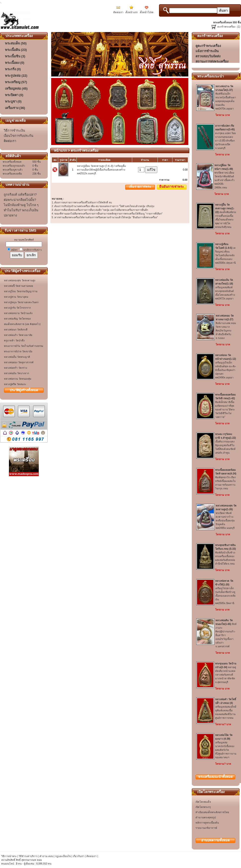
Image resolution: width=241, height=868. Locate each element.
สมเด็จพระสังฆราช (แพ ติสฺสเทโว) (22, 324)
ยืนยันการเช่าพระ (172, 187)
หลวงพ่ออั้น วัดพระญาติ (17, 357)
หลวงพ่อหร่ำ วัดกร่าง (16, 368)
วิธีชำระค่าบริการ (28, 856)
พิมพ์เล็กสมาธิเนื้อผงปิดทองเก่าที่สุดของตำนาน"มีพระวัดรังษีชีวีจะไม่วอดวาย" (225, 406)
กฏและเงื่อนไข (63, 856)
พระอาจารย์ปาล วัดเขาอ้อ (18, 351)
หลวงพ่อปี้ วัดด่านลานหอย (19, 286)
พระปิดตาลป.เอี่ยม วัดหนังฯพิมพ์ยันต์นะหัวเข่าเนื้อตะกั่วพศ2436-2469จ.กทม (224, 176)
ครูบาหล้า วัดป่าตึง (14, 341)
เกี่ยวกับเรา (79, 856)
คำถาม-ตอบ (46, 856)
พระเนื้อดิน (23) (16, 50)
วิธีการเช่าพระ (9, 856)
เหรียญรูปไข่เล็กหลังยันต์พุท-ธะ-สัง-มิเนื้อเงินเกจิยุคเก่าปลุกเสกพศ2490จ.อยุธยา (226, 366)
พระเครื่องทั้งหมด (215, 777)
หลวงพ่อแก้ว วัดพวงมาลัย (18, 335)
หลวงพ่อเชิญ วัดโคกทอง (17, 319)
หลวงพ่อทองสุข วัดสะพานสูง (20, 280)
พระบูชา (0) (13, 101)
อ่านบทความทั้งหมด (215, 840)
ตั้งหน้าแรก (132, 12)
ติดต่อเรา (118, 12)
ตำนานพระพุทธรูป (206, 817)
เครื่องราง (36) (15, 108)
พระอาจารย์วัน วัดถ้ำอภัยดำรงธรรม (24, 346)
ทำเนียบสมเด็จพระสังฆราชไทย (212, 812)
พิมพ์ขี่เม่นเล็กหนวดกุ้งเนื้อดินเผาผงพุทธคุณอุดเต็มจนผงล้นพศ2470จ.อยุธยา (226, 97)
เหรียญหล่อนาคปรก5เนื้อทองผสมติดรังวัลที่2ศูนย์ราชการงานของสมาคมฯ (226, 746)
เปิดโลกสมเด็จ (203, 802)
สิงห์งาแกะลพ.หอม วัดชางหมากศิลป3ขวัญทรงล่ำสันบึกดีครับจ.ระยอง (226, 327)
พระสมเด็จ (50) (16, 43)
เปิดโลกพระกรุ (203, 807)
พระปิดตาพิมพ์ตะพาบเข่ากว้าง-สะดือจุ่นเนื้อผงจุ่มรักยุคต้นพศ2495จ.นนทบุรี (226, 517)
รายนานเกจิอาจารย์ (206, 828)
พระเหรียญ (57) (16, 82)
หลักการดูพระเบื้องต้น (207, 823)
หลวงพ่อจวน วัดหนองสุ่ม (18, 379)
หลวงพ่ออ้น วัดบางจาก (17, 373)
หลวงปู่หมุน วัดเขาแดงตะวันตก (21, 302)
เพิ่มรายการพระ (140, 187)
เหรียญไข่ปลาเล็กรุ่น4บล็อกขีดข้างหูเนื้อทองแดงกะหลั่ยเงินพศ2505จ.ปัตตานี (225, 592)
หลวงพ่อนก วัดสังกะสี (16, 330)
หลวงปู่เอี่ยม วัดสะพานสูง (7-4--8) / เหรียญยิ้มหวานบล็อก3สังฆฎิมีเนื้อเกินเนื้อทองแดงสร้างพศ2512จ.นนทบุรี (101, 170)
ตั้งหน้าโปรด (147, 12)
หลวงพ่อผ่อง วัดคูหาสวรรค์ (19, 362)
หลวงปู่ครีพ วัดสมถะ (15, 384)
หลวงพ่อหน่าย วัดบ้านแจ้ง (18, 313)
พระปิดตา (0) (14, 95)
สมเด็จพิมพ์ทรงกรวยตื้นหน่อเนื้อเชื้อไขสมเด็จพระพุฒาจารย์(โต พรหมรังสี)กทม (226, 216)
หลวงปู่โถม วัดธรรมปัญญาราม (21, 291)
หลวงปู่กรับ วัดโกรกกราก (17, 308)
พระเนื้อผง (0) (15, 63)
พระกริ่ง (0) (13, 69)
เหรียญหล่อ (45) (16, 89)
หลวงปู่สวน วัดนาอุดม (16, 297)
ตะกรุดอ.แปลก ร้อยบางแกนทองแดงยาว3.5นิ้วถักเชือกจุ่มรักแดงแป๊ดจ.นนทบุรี (225, 137)
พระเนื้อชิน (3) (15, 56)
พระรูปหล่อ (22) (16, 76)
